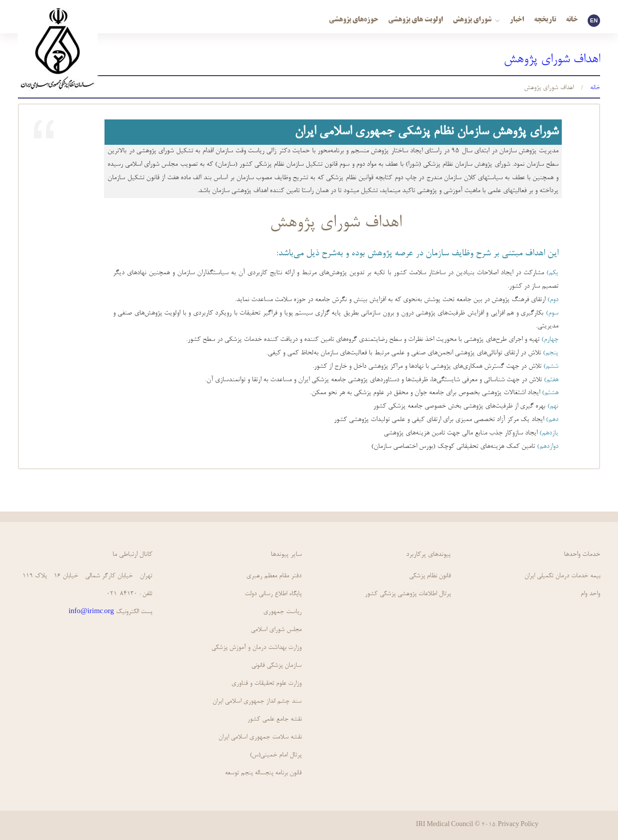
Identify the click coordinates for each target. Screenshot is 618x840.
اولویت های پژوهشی (415, 20)
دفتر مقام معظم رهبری (274, 576)
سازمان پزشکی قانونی (276, 666)
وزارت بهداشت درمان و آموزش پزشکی (257, 648)
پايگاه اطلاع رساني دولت (273, 594)
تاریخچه (545, 20)
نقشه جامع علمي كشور (274, 719)
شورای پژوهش (476, 20)
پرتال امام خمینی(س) (276, 755)
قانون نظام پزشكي (430, 576)
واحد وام (590, 594)
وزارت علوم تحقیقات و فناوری (266, 683)
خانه (572, 20)
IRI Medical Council (445, 825)
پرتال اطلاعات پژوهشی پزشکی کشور (408, 594)
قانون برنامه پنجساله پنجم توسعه (263, 773)
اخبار (517, 20)
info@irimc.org (91, 612)
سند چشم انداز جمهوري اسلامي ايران (257, 701)
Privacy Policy (518, 825)
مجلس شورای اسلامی (276, 630)
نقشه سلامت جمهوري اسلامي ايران (260, 737)
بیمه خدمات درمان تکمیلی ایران (562, 576)
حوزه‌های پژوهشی (354, 20)
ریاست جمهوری (282, 612)
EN (594, 20)
